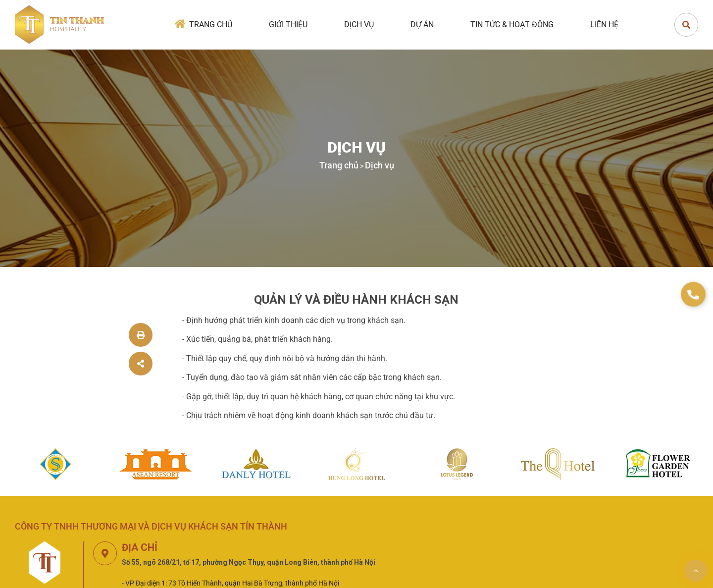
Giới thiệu (288, 25)
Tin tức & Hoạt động (512, 25)
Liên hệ (604, 25)
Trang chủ (211, 25)
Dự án (422, 25)
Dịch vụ (359, 25)
